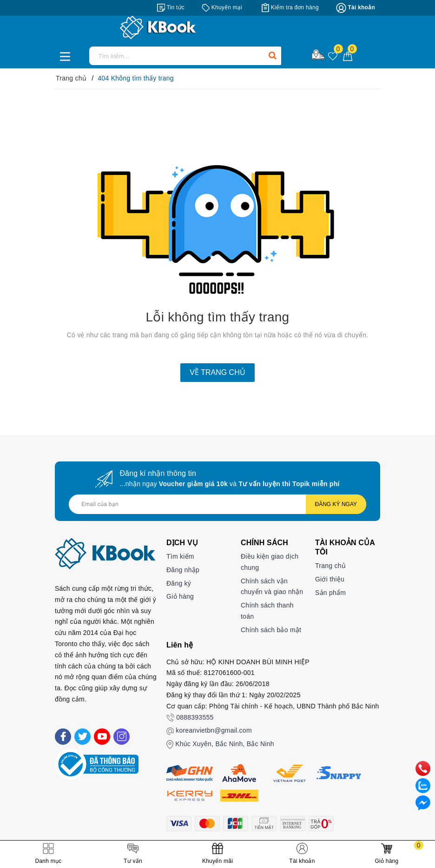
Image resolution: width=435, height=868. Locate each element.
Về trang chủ (217, 372)
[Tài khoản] (356, 8)
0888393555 (195, 717)
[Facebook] (63, 737)
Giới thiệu (330, 579)
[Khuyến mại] (222, 7)
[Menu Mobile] (68, 55)
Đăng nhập (183, 570)
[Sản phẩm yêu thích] (333, 57)
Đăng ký (179, 583)
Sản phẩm (330, 593)
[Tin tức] (171, 7)
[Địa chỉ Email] (217, 504)
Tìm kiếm (180, 556)
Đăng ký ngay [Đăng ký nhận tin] (336, 504)
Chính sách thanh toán (267, 611)
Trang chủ (330, 566)
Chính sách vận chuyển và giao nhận (272, 587)
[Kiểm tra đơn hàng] (290, 7)
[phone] (423, 768)
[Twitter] (82, 737)
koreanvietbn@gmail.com (214, 730)
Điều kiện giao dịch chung (270, 562)
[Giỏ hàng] (348, 56)
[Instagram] (122, 737)
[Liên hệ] (423, 802)
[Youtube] (102, 737)
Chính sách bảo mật (271, 630)
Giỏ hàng (180, 596)
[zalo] (423, 785)
